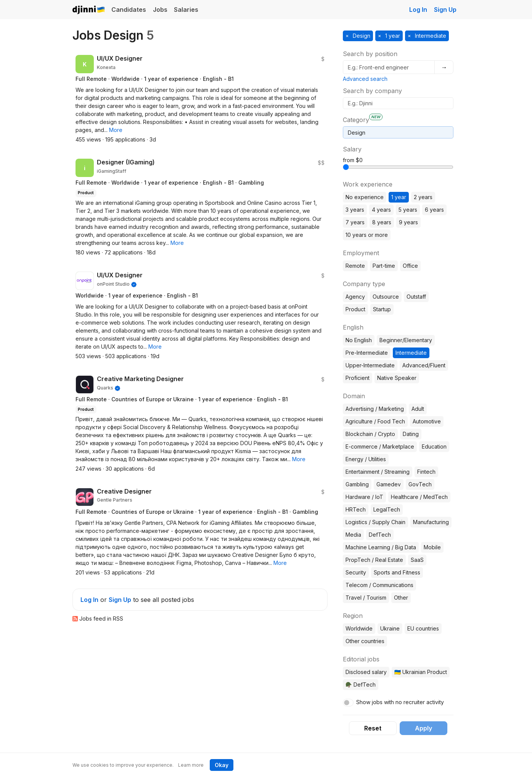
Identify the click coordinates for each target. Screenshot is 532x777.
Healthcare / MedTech (419, 497)
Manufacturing (431, 522)
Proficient (358, 378)
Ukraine (390, 628)
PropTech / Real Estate (374, 560)
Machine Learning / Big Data (381, 547)
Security (356, 572)
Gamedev (389, 484)
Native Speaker (397, 378)
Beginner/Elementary (406, 340)
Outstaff (416, 297)
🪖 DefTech (361, 684)
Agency (355, 297)
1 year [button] (392, 36)
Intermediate (411, 353)
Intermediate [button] (430, 36)
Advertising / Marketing (375, 409)
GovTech (420, 484)
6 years (434, 210)
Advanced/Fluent (424, 365)
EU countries (423, 628)
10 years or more (367, 235)
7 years (355, 222)
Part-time (384, 266)
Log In (418, 10)
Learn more (191, 765)
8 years (382, 222)
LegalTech (387, 509)
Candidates (129, 10)
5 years (408, 210)
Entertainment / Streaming (378, 472)
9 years (408, 222)
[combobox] (398, 132)
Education (434, 446)
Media (353, 535)
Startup (382, 309)
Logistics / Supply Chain (375, 522)
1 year (399, 197)
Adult (418, 409)
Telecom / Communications (379, 585)
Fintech (426, 472)
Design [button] (361, 36)
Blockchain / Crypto (370, 434)
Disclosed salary (366, 672)
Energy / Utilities (366, 459)
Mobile (432, 547)
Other (401, 598)
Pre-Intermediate (367, 353)
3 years (355, 210)
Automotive (427, 421)
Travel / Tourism (366, 598)
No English (359, 340)
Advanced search (365, 79)
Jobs (160, 10)
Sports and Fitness (397, 572)
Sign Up (445, 10)
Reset (373, 728)
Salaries (186, 10)
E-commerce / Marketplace (380, 446)
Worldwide (359, 628)
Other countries (365, 641)
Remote (355, 266)
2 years (423, 197)
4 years (381, 210)
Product (355, 309)
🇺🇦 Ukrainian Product (421, 672)
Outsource (386, 297)
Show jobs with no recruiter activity (400, 702)
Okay (222, 765)
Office (410, 266)
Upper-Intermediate (370, 365)
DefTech (380, 535)
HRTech (356, 509)
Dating (411, 434)
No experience (365, 197)
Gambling (357, 484)
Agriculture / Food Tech (375, 421)
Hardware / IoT (364, 497)
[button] (116, 130)
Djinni (89, 10)
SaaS (417, 560)
